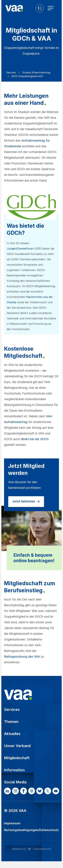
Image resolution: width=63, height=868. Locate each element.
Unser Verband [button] (17, 746)
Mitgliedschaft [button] (17, 758)
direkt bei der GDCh (35, 439)
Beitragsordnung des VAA (22, 656)
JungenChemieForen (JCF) (24, 249)
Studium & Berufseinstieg (36, 72)
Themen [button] (11, 722)
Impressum (12, 823)
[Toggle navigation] (51, 8)
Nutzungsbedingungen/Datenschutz (31, 830)
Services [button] (12, 709)
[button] (40, 8)
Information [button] (14, 770)
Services (11, 72)
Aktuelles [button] (12, 734)
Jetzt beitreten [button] (26, 502)
